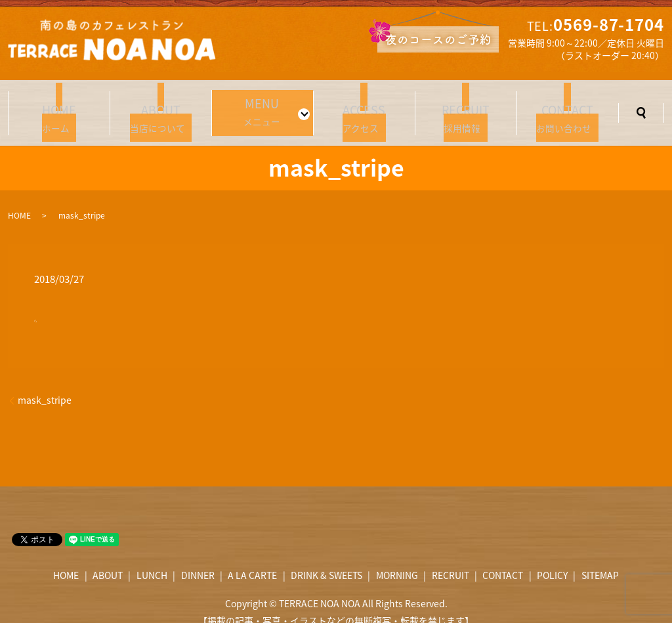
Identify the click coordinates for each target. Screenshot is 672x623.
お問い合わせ (568, 106)
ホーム (59, 106)
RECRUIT (451, 559)
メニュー (259, 105)
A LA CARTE (252, 559)
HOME (19, 200)
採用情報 (466, 106)
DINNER (198, 559)
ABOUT (108, 559)
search (641, 105)
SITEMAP (600, 559)
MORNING (397, 559)
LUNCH (152, 559)
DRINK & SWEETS (326, 559)
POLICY (552, 559)
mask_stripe (45, 384)
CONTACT (503, 559)
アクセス (364, 106)
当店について (161, 106)
